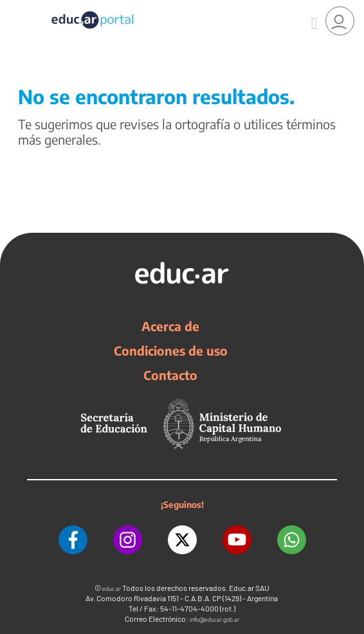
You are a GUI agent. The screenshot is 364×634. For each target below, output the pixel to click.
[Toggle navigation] (12, 7)
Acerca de (170, 326)
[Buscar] (314, 21)
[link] (340, 21)
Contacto (170, 375)
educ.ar (112, 589)
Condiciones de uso (171, 350)
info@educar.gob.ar (214, 620)
